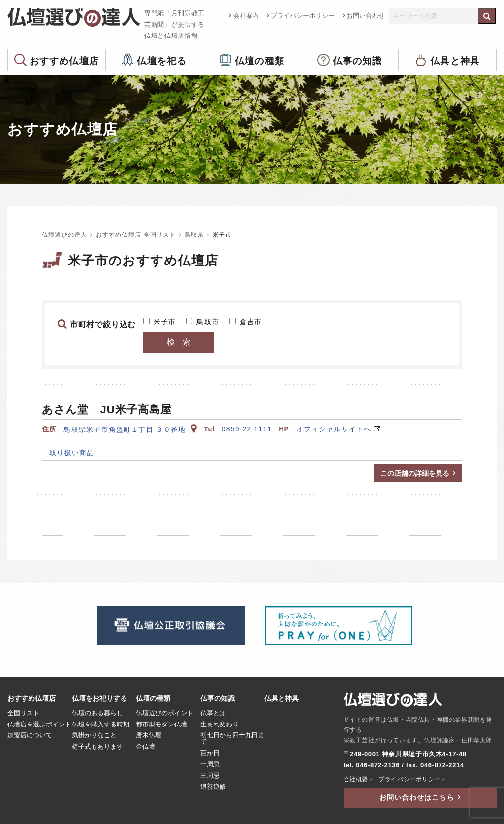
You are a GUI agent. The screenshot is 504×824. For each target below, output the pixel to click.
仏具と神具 (455, 60)
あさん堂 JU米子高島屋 (107, 410)
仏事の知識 (358, 60)
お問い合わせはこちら (417, 797)
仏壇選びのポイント (165, 713)
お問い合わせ (366, 16)
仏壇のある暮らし (97, 713)
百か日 (210, 753)
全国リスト (23, 713)
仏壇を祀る (162, 60)
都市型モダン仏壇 (161, 725)
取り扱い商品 (68, 453)
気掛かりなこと (94, 735)
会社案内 (246, 16)
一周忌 (210, 764)
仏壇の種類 (260, 60)
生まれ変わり (220, 725)
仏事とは (213, 713)
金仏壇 (145, 747)
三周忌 (210, 776)
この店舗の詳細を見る (415, 473)
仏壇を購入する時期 (101, 725)
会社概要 (356, 779)
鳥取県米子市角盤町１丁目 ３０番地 (130, 429)
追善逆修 (213, 787)
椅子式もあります (97, 747)
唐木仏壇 (149, 735)
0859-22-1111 (247, 429)
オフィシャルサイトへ (334, 429)
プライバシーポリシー (303, 16)
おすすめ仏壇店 (64, 60)
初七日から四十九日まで (232, 739)
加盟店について (30, 735)
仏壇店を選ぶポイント (39, 725)
